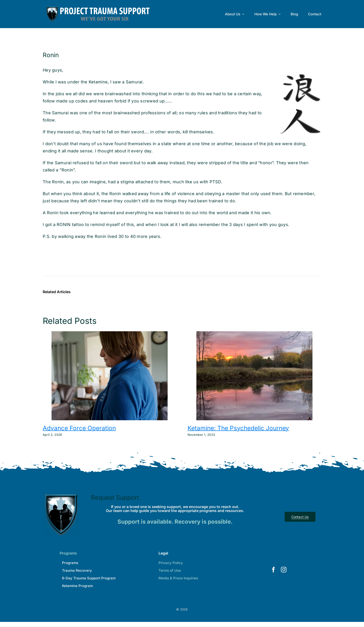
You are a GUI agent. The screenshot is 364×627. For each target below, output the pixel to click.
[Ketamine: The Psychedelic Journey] (254, 334)
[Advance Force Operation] (110, 334)
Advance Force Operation (79, 428)
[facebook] (273, 570)
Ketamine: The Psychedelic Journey (238, 428)
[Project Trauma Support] (61, 494)
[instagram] (284, 570)
